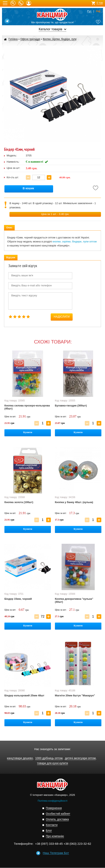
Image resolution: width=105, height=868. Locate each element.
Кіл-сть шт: (13, 177)
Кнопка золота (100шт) (19, 502)
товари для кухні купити (52, 763)
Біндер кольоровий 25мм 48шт (24, 695)
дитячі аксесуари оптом (80, 758)
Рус (89, 11)
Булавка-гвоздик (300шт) (71, 406)
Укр (98, 11)
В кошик (28, 188)
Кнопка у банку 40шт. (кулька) (74, 502)
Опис (9, 228)
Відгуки (11, 257)
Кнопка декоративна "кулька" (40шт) (74, 600)
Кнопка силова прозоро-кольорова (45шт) (27, 407)
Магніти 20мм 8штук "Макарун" (75, 695)
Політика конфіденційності (52, 801)
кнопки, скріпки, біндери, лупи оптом (75, 242)
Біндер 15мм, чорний (18, 599)
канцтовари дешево (20, 758)
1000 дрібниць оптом (49, 758)
